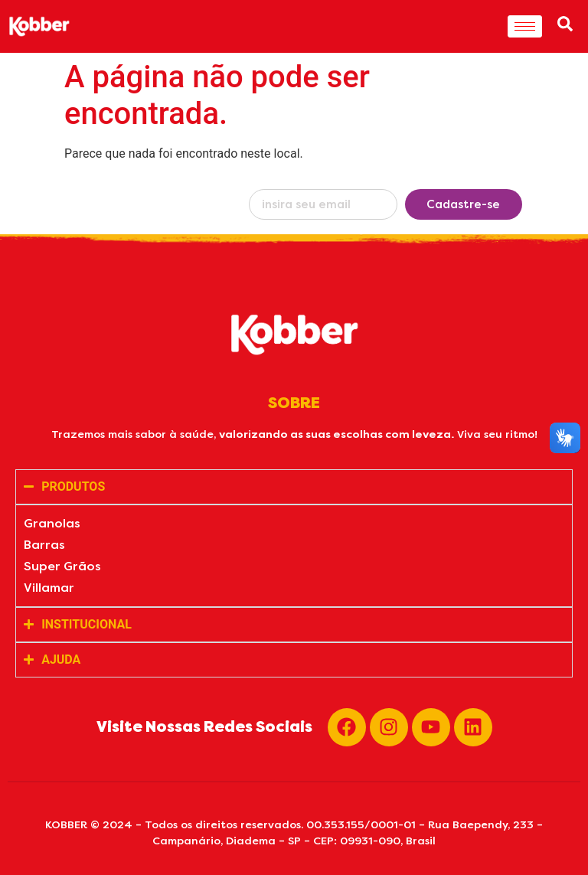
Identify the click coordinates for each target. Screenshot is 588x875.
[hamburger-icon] (525, 26)
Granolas (52, 523)
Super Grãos (62, 566)
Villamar (49, 588)
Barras (44, 545)
